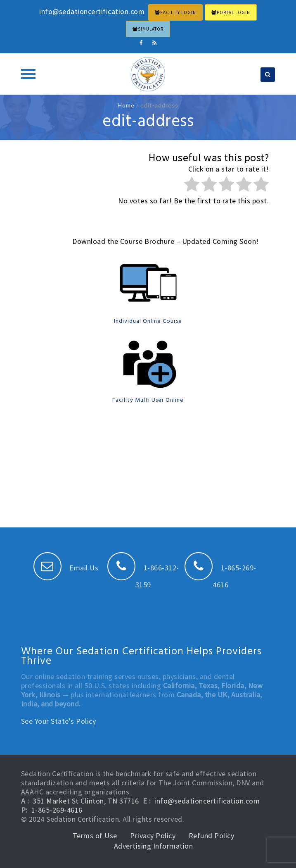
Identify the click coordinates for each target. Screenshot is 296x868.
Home (126, 105)
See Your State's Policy (59, 721)
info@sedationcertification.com (207, 801)
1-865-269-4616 (57, 810)
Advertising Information (154, 846)
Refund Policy (212, 836)
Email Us (66, 568)
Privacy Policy (153, 836)
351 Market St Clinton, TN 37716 (86, 801)
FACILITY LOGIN (175, 12)
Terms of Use (95, 836)
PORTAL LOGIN (231, 12)
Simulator (148, 29)
